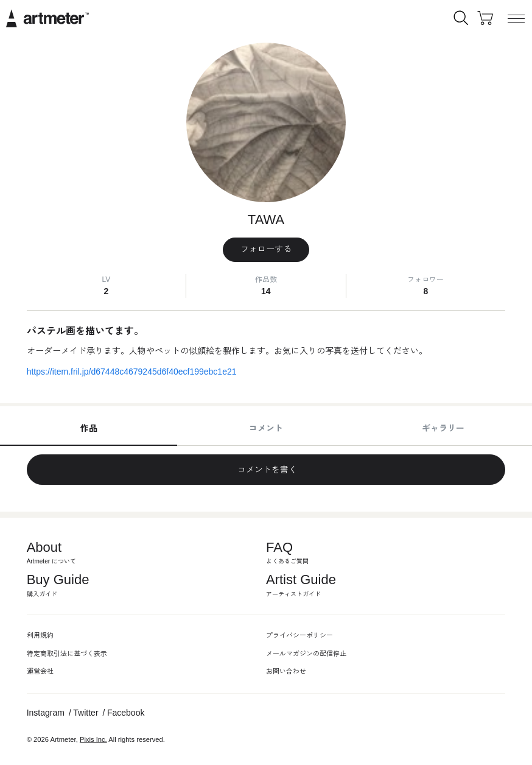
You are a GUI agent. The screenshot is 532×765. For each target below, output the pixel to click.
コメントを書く (266, 470)
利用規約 (40, 635)
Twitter (86, 713)
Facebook (126, 713)
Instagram (46, 713)
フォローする (266, 249)
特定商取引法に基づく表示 (67, 654)
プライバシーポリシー (299, 635)
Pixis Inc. (93, 739)
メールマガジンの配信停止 (306, 654)
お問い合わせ (286, 671)
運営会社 (40, 671)
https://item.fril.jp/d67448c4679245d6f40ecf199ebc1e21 (132, 372)
